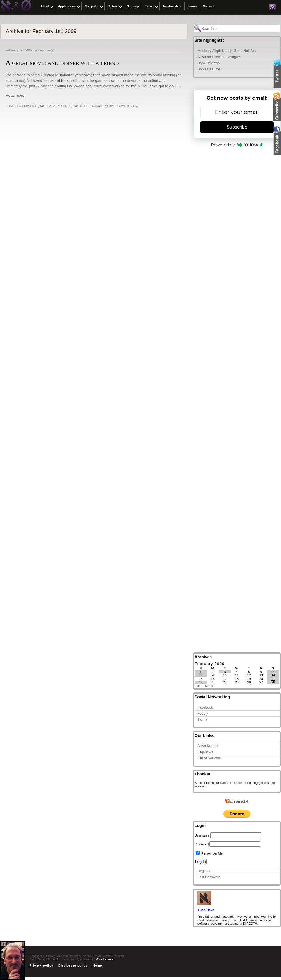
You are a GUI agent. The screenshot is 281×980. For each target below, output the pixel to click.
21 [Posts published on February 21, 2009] (273, 679)
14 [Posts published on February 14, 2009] (273, 675)
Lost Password (209, 877)
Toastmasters (172, 6)
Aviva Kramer (208, 746)
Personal (30, 106)
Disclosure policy (73, 966)
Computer (92, 6)
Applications (67, 6)
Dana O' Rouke (231, 783)
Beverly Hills (60, 106)
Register (204, 871)
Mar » (209, 686)
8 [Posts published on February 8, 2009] (201, 675)
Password (202, 844)
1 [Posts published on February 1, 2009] (201, 672)
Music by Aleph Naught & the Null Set (227, 51)
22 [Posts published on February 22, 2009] (201, 682)
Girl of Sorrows (209, 758)
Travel (149, 6)
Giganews (205, 752)
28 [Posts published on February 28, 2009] (273, 682)
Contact (208, 6)
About (45, 6)
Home (98, 966)
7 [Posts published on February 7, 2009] (273, 672)
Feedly (203, 714)
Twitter (203, 720)
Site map (133, 6)
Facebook (205, 707)
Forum (192, 6)
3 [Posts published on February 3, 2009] (225, 672)
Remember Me (209, 853)
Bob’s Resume (209, 69)
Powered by (237, 145)
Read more (15, 95)
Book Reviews (209, 63)
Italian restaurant (88, 106)
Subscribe (237, 127)
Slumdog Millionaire (122, 106)
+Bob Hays (206, 910)
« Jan (198, 686)
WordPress (105, 959)
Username (202, 835)
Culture (113, 6)
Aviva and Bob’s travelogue (219, 57)
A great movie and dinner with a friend (62, 63)
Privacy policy (41, 966)
